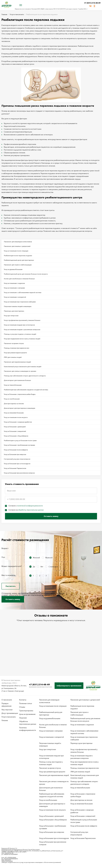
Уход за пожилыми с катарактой (17, 304)
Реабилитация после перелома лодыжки (20, 257)
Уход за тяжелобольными (14, 403)
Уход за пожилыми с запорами (16, 294)
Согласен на (26, 539)
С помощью (53, 596)
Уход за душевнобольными (15, 273)
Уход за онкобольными (13, 419)
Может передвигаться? (12, 596)
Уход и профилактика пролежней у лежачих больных (25, 330)
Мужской (49, 587)
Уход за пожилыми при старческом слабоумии (22, 310)
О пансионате (7, 700)
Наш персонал (7, 710)
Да (34, 596)
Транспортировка (26, 711)
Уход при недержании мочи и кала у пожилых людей (25, 351)
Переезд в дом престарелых (15, 320)
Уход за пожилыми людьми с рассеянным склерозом (25, 341)
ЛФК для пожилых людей (14, 372)
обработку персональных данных (31, 539)
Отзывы (22, 707)
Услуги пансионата (17, 14)
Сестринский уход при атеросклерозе (20, 486)
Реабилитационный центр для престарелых (21, 263)
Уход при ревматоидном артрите (17, 367)
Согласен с (26, 535)
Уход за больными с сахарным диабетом (20, 445)
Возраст (5, 578)
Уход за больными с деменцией (17, 450)
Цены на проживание (27, 714)
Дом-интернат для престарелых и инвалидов (22, 429)
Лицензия (23, 718)
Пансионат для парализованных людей (19, 377)
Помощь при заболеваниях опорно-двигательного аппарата (28, 393)
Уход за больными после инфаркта (18, 476)
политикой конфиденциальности (30, 535)
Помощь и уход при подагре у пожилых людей (23, 346)
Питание (5, 720)
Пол (3, 587)
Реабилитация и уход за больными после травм (23, 466)
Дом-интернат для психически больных (20, 398)
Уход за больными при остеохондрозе (19, 492)
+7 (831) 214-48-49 (91, 3)
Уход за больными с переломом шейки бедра (22, 414)
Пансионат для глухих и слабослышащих (20, 268)
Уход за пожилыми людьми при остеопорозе (22, 336)
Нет (42, 596)
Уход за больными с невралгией (17, 455)
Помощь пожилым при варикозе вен (19, 362)
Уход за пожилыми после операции (18, 252)
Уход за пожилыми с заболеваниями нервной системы (25, 299)
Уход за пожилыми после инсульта (18, 440)
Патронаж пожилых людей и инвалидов (20, 315)
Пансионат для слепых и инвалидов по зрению (22, 388)
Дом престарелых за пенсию (15, 424)
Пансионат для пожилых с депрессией (19, 247)
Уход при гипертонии (13, 325)
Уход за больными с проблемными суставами (22, 471)
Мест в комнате (8, 605)
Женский (36, 587)
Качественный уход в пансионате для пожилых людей (25, 382)
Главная (4, 14)
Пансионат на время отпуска (15, 356)
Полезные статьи (25, 703)
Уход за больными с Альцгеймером (18, 460)
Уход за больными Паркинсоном (17, 497)
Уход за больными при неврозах (17, 481)
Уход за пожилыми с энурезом (16, 289)
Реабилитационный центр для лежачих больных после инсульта (29, 278)
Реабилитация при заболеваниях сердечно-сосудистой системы (29, 408)
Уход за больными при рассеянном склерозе (22, 502)
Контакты (23, 700)
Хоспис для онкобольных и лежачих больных (22, 283)
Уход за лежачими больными (16, 434)
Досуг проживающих (10, 713)
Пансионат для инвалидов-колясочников (20, 242)
